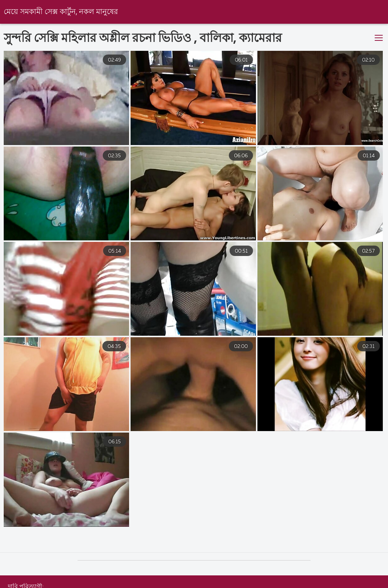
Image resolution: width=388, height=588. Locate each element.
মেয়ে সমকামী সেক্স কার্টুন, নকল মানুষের (61, 12)
